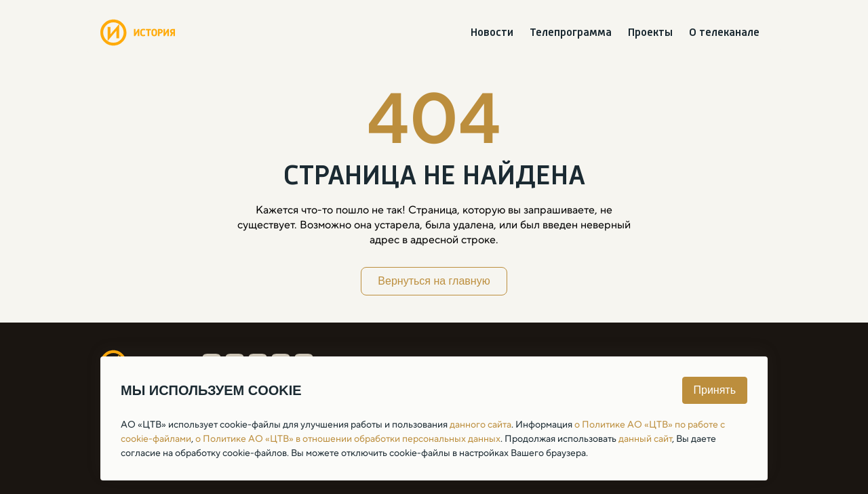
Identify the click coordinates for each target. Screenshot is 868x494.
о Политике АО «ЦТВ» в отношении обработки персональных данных (348, 438)
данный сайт (645, 438)
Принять (715, 390)
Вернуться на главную (434, 281)
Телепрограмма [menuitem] (571, 33)
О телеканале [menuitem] (724, 33)
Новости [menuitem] (492, 33)
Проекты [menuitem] (650, 33)
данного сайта (480, 424)
